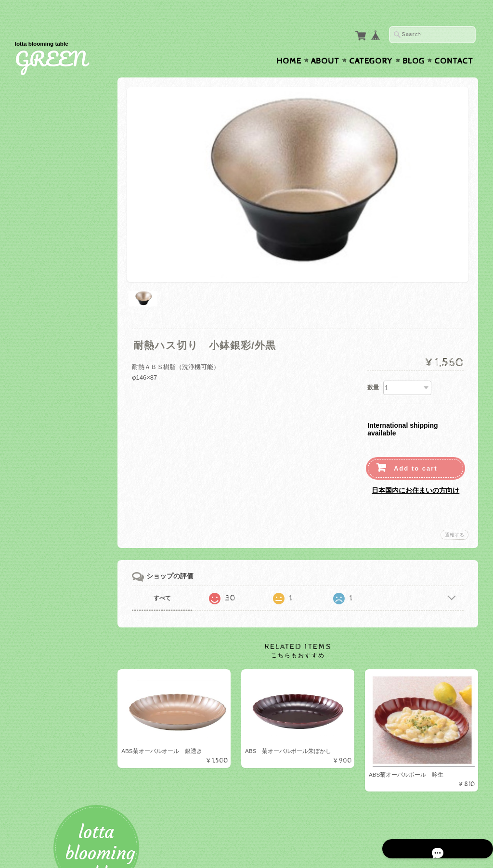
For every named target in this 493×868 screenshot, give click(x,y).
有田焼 (38, 492)
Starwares (44, 415)
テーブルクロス (49, 556)
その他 (38, 338)
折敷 (35, 275)
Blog (414, 42)
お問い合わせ (47, 693)
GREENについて (51, 674)
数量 (373, 358)
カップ (38, 229)
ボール (38, 213)
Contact (454, 42)
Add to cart (416, 440)
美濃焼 (38, 462)
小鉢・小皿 (45, 400)
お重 (35, 322)
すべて (180, 569)
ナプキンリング (51, 605)
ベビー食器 (45, 353)
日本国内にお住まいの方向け (415, 461)
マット (38, 539)
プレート (41, 198)
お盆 (35, 524)
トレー (38, 508)
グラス (38, 245)
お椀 (35, 291)
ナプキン (41, 589)
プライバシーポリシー (58, 712)
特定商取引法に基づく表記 (64, 731)
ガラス (38, 369)
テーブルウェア (49, 181)
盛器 (35, 307)
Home (289, 42)
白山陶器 (41, 446)
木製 (35, 384)
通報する (454, 506)
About (325, 42)
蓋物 (35, 477)
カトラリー (45, 260)
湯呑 (35, 430)
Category (371, 42)
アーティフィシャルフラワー (68, 622)
